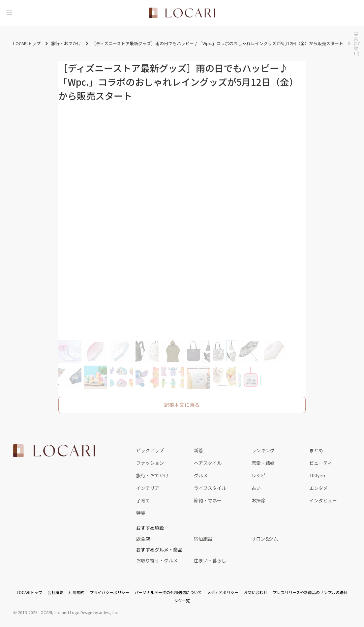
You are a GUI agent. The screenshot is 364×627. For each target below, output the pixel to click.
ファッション (150, 463)
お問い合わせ (256, 592)
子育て (143, 500)
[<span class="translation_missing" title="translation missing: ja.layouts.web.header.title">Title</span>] (182, 13)
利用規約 (76, 592)
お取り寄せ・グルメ (157, 560)
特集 (141, 513)
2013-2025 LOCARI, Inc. (39, 612)
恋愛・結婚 (263, 463)
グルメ (201, 475)
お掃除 (258, 500)
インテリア (148, 488)
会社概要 (55, 592)
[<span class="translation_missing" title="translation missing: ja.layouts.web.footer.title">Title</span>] (54, 451)
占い (256, 488)
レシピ (258, 475)
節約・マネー (208, 500)
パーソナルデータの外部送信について (168, 592)
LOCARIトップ (30, 592)
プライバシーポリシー (109, 592)
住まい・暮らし (210, 560)
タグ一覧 (182, 600)
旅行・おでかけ (152, 475)
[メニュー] (9, 13)
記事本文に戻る (182, 405)
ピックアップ (150, 450)
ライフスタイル (210, 488)
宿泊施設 (203, 539)
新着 (198, 450)
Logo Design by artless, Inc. (94, 612)
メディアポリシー (223, 592)
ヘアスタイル (208, 463)
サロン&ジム (265, 539)
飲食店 (143, 539)
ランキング (263, 450)
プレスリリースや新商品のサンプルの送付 (310, 592)
